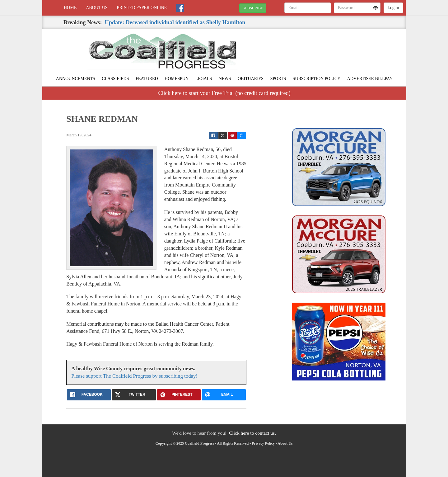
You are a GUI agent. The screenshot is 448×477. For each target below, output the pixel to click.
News (225, 79)
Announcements (76, 79)
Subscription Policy (317, 79)
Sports (278, 79)
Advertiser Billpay (370, 79)
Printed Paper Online (142, 8)
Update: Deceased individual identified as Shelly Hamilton (175, 22)
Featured (147, 79)
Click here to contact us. (252, 433)
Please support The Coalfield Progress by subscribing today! (134, 376)
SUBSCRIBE (253, 8)
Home (70, 8)
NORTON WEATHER (349, 51)
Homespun (177, 79)
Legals (204, 79)
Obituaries (251, 79)
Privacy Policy (263, 443)
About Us (97, 8)
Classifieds (115, 79)
